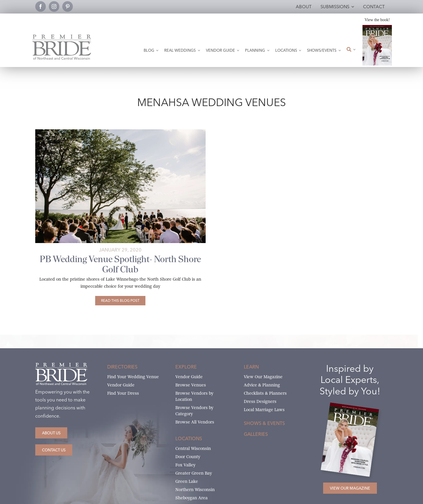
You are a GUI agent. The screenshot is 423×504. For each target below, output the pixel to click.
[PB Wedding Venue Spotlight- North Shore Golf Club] (120, 301)
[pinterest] (68, 6)
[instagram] (54, 6)
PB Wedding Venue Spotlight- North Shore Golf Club (120, 264)
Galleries (256, 434)
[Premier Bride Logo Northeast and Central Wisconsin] (62, 37)
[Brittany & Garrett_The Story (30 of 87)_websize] (120, 132)
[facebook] (41, 6)
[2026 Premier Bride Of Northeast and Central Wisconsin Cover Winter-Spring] (377, 27)
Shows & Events (264, 423)
